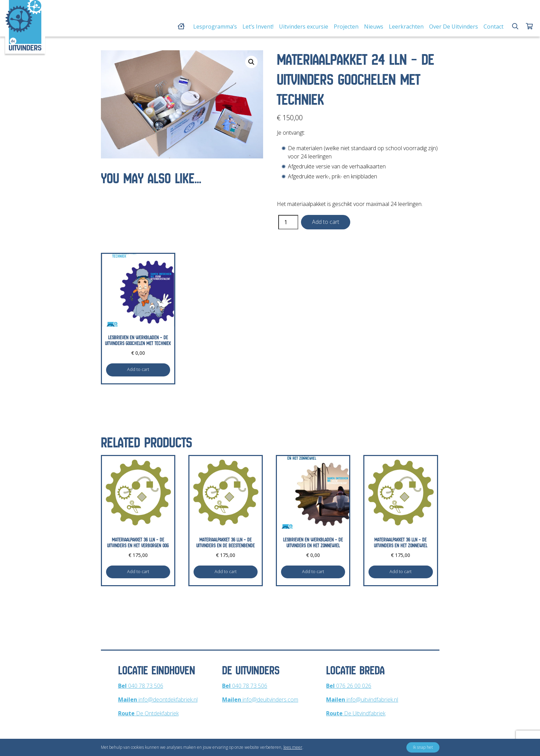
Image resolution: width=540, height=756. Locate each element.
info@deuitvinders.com (260, 700)
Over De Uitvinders (454, 27)
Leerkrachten (406, 27)
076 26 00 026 (349, 686)
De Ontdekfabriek (148, 713)
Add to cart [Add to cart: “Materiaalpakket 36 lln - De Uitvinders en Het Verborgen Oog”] (138, 571)
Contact (494, 27)
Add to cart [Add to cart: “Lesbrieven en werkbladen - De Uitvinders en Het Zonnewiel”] (313, 571)
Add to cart (326, 222)
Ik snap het (423, 747)
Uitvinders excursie (304, 27)
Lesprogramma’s (215, 27)
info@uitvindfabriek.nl (362, 700)
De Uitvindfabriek (356, 713)
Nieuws (374, 27)
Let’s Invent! (258, 27)
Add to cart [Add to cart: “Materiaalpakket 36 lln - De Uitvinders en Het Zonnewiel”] (401, 571)
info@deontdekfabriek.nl (158, 700)
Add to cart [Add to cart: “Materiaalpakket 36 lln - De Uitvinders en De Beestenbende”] (226, 571)
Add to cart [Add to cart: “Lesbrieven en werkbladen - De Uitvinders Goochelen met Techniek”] (138, 369)
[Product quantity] (288, 222)
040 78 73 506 (141, 686)
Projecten (346, 27)
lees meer (293, 747)
